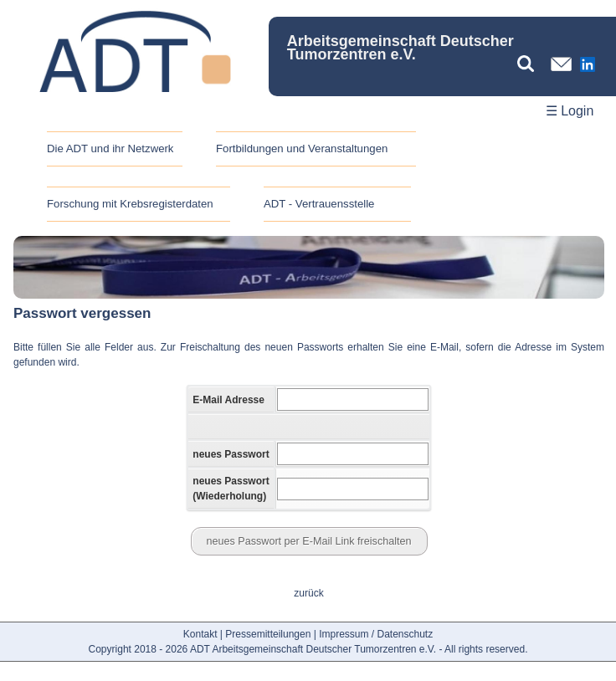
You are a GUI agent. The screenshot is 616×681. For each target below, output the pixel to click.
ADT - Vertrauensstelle (319, 204)
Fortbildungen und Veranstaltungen (302, 148)
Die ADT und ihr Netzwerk (110, 148)
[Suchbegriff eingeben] (530, 64)
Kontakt (200, 634)
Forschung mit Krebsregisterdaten (130, 204)
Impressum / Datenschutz (376, 634)
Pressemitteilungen (268, 634)
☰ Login (570, 111)
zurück (308, 593)
